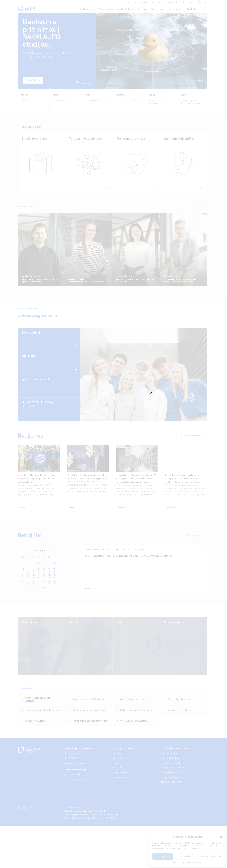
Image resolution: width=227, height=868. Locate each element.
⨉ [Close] (151, 392)
